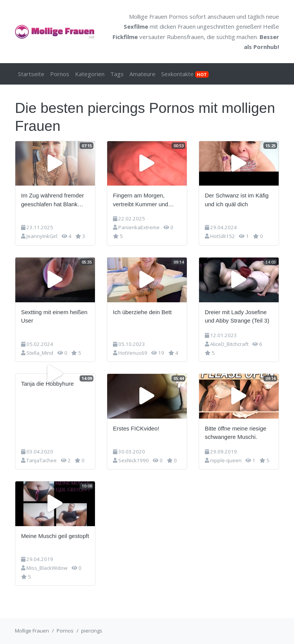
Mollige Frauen (32, 631)
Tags (117, 74)
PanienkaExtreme (139, 227)
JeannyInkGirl (42, 236)
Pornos (60, 74)
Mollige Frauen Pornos (158, 16)
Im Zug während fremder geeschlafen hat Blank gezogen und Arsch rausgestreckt (52, 200)
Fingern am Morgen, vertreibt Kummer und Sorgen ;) (140, 200)
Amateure (142, 74)
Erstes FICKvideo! (136, 428)
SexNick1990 (134, 460)
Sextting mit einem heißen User (54, 316)
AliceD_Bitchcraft (229, 344)
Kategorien (90, 74)
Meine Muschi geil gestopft (55, 536)
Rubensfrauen (185, 37)
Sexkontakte (185, 74)
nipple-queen (226, 460)
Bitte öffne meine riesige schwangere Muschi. (236, 433)
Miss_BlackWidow (47, 568)
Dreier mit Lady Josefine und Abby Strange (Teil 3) (237, 316)
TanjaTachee (42, 460)
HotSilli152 (223, 236)
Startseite (31, 74)
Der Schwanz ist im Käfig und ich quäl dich (237, 200)
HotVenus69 (133, 353)
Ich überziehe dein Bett (142, 312)
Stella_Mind (40, 353)
